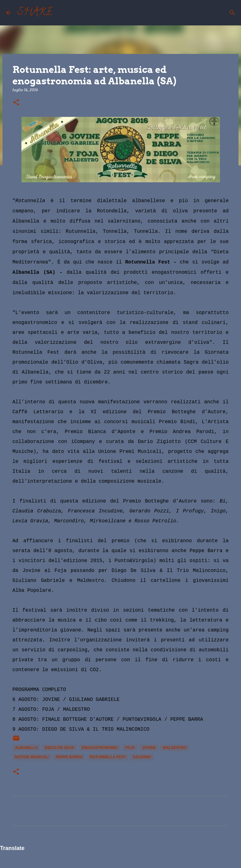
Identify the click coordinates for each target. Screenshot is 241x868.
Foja (130, 748)
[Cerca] (61, 13)
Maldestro (175, 748)
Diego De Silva (60, 748)
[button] (16, 103)
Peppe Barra (69, 757)
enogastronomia (100, 748)
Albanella (26, 748)
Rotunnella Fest (108, 757)
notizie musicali (32, 757)
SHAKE (35, 13)
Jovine (149, 748)
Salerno (142, 757)
